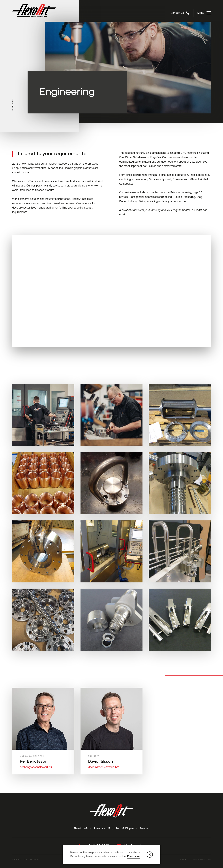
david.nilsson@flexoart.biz (103, 767)
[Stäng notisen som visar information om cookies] (150, 855)
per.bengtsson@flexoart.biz (36, 767)
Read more (133, 856)
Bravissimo (205, 860)
